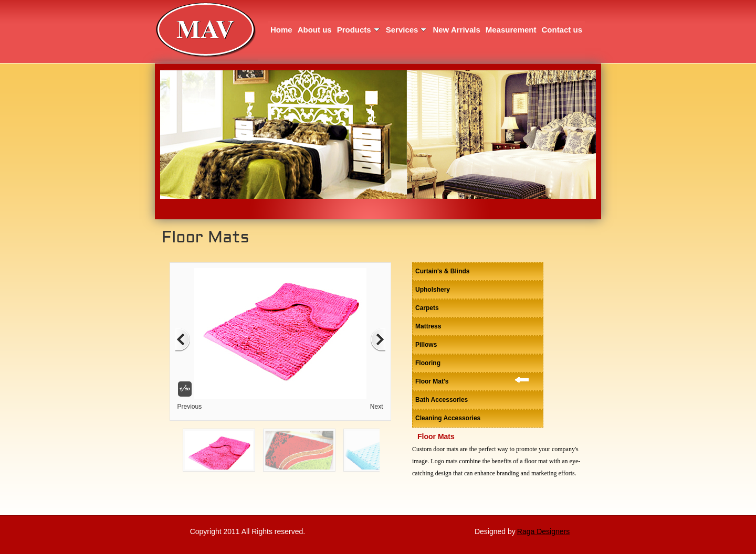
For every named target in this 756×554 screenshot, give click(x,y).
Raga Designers (543, 531)
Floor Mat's (432, 381)
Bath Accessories (442, 400)
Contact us (562, 30)
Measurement (511, 30)
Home (281, 30)
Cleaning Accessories (448, 418)
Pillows (426, 345)
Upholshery (433, 290)
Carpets (427, 308)
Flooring (428, 363)
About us (315, 30)
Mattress (428, 326)
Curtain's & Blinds (443, 271)
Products (358, 30)
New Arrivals (456, 30)
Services (406, 30)
